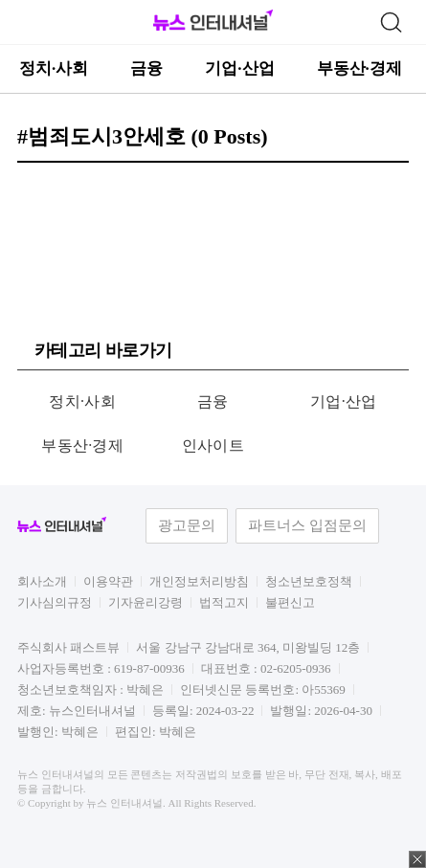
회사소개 (42, 581)
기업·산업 (239, 68)
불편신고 (290, 602)
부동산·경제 (359, 68)
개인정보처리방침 (199, 581)
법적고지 (224, 602)
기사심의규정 (55, 602)
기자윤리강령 (146, 602)
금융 (146, 68)
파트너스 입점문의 (307, 525)
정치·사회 (54, 68)
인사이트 (213, 445)
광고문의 (187, 525)
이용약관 (108, 581)
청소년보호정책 (309, 581)
